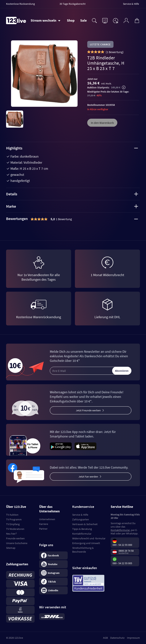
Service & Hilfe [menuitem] (131, 4)
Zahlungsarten (81, 519)
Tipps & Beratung (82, 529)
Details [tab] (72, 194)
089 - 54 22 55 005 (122, 563)
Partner (43, 529)
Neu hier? (11, 534)
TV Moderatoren (15, 529)
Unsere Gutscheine (17, 543)
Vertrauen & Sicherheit (85, 524)
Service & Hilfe (80, 515)
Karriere (44, 524)
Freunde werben (15, 538)
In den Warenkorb (102, 123)
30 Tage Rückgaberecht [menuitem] (73, 4)
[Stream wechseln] (46, 20)
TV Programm (14, 519)
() (115, 52)
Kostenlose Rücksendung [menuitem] (20, 4)
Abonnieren (122, 371)
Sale (83, 20)
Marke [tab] (72, 206)
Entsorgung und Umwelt (86, 543)
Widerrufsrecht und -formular (89, 538)
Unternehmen (47, 519)
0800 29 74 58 (126, 551)
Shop (71, 20)
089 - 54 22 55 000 (122, 545)
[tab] (73, 219)
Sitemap (11, 548)
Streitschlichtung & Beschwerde (83, 550)
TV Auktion (12, 515)
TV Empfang (13, 524)
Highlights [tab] (72, 148)
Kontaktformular (82, 534)
